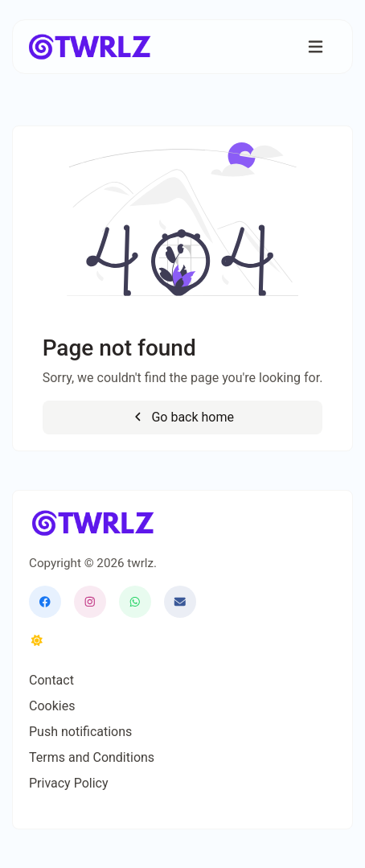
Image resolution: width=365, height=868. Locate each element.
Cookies (52, 706)
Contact (51, 680)
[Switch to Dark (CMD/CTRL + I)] (37, 641)
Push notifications (80, 732)
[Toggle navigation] (316, 47)
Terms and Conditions (92, 757)
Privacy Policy (69, 783)
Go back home (182, 417)
